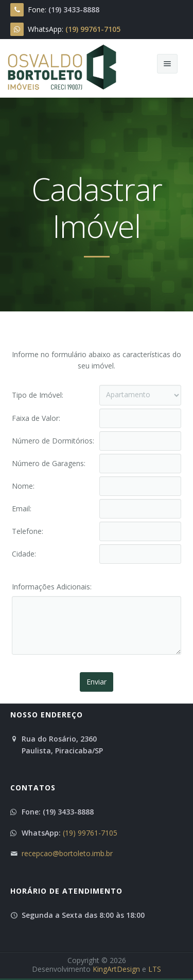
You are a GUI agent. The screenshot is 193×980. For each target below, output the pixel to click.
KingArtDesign (116, 969)
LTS (155, 969)
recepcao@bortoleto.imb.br (67, 853)
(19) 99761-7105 (90, 833)
